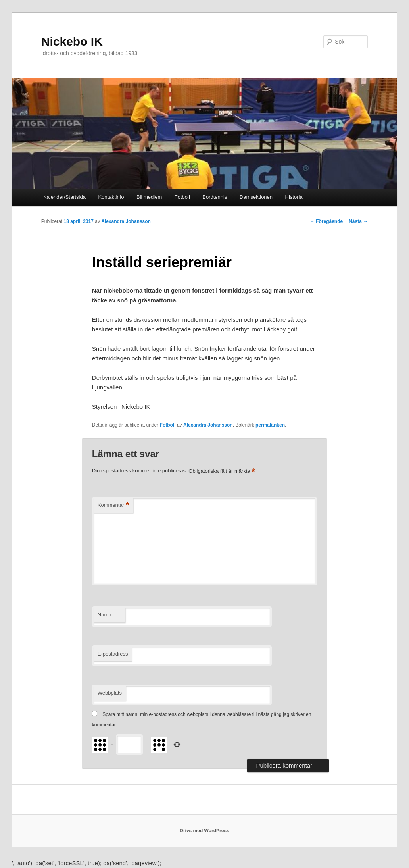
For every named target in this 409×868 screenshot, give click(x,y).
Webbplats (110, 693)
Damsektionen (256, 197)
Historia (294, 197)
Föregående (326, 221)
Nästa (358, 221)
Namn (105, 615)
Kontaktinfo (111, 197)
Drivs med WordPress (204, 831)
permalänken (270, 425)
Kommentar (113, 505)
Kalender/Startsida (64, 197)
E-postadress (113, 654)
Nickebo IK (72, 41)
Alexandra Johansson (126, 221)
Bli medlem (149, 197)
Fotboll (182, 197)
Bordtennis (215, 197)
